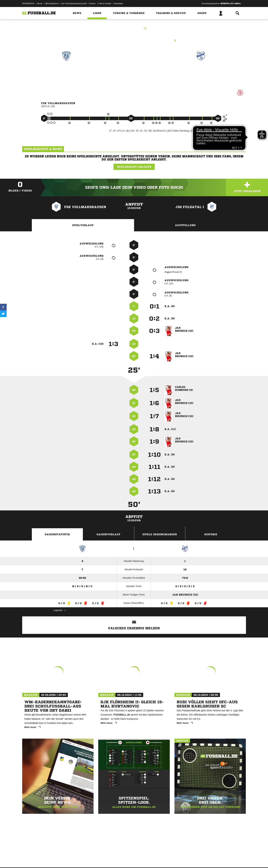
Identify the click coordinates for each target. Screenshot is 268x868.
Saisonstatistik (57, 534)
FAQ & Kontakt (105, 3)
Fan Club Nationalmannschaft (74, 3)
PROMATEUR (28, 3)
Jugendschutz (85, 860)
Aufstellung (185, 225)
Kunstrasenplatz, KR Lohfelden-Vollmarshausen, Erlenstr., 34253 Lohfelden (134, 41)
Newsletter (119, 3)
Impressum (27, 860)
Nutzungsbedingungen (66, 860)
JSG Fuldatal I (201, 71)
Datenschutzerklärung (44, 860)
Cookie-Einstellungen (125, 860)
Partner (92, 3)
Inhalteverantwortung (103, 860)
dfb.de (40, 3)
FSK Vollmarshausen (66, 71)
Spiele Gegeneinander (160, 534)
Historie (211, 534)
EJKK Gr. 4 (134, 29)
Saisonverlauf (108, 534)
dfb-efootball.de (52, 3)
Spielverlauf (83, 225)
